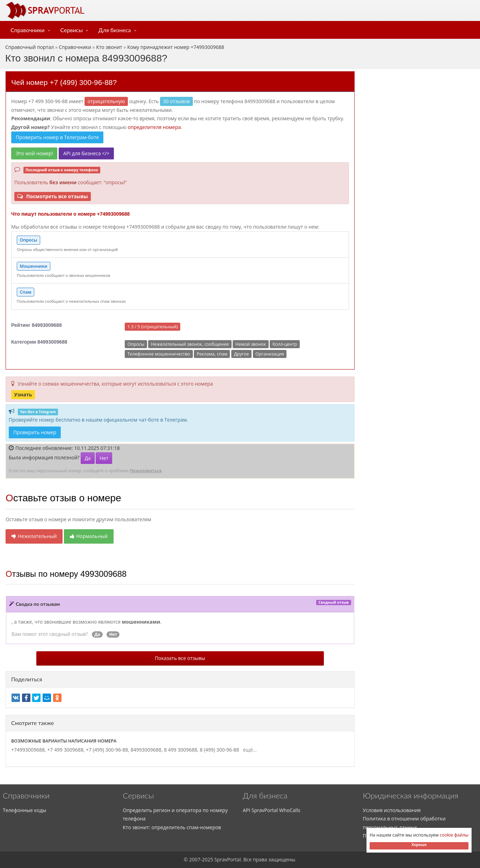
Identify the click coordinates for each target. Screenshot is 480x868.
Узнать (23, 394)
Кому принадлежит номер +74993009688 (176, 47)
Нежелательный (34, 536)
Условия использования (392, 810)
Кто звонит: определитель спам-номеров (172, 827)
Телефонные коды (24, 810)
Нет (104, 458)
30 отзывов (177, 101)
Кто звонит (109, 47)
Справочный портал (30, 47)
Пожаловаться (146, 471)
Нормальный (89, 536)
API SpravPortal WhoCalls (271, 810)
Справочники (28, 30)
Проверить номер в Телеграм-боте (57, 137)
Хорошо (419, 845)
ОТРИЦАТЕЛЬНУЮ (106, 101)
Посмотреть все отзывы (52, 196)
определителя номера (154, 127)
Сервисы (72, 30)
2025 (208, 859)
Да (88, 458)
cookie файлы (454, 835)
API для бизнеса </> (86, 153)
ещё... (249, 750)
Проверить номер (35, 432)
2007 (195, 859)
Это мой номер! (34, 153)
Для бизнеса (115, 30)
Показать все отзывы (180, 658)
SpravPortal (228, 859)
